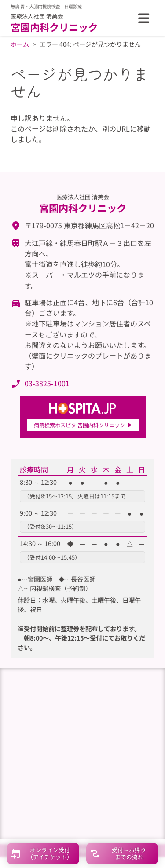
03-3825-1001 (47, 383)
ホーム (20, 44)
